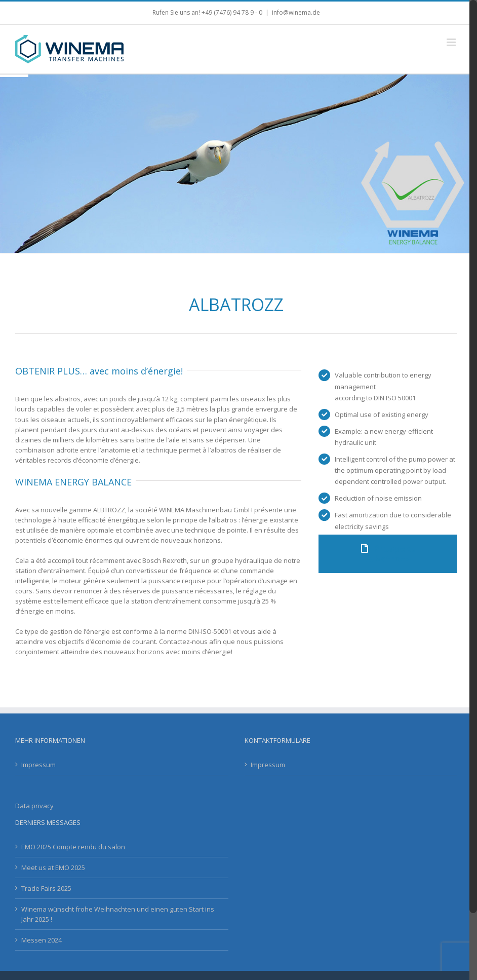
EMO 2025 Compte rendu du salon (73, 847)
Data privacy (34, 806)
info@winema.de (296, 12)
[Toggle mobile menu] (452, 42)
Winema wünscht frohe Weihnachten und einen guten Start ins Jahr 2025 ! (118, 914)
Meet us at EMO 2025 (53, 868)
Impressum (38, 765)
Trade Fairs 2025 (46, 888)
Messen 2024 (42, 940)
